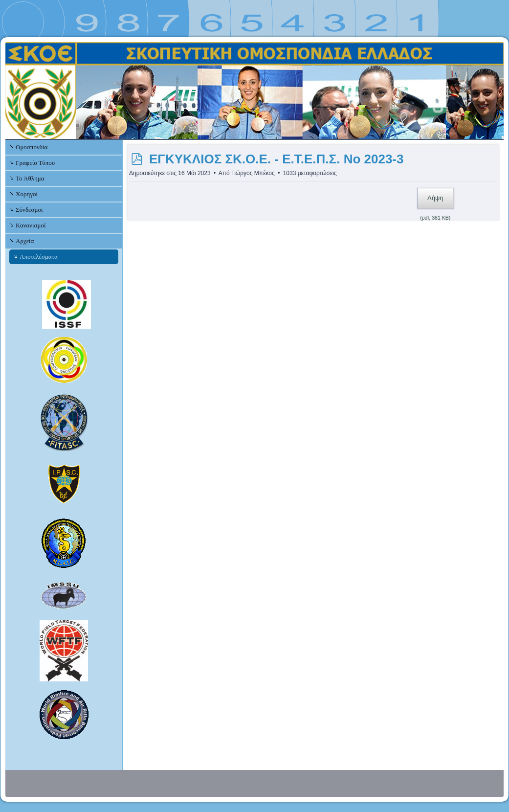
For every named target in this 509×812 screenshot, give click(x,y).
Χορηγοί (27, 194)
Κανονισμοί (31, 225)
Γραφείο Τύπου (35, 163)
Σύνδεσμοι (29, 210)
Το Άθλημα (30, 178)
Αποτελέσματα (39, 257)
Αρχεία (25, 241)
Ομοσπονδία (32, 147)
